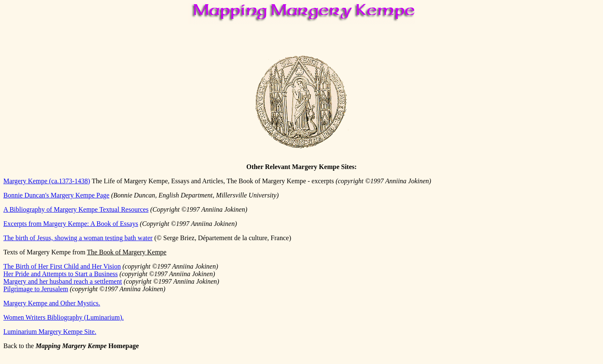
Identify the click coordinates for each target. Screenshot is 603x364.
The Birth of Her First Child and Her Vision (62, 266)
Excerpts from (71, 224)
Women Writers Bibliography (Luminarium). (64, 317)
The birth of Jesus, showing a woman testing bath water (78, 238)
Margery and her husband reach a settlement (63, 281)
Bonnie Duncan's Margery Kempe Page (56, 195)
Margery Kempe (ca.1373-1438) (47, 181)
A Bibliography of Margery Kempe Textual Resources (76, 209)
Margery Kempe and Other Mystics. (52, 303)
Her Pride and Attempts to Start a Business (61, 274)
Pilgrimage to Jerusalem (36, 289)
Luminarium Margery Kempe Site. (50, 332)
